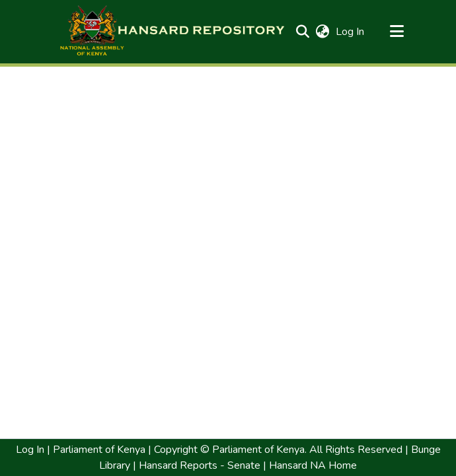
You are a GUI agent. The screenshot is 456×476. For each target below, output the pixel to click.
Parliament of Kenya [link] (98, 450)
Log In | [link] (33, 450)
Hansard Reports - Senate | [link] (201, 465)
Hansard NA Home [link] (312, 465)
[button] (172, 32)
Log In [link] (351, 32)
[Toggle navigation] (397, 32)
